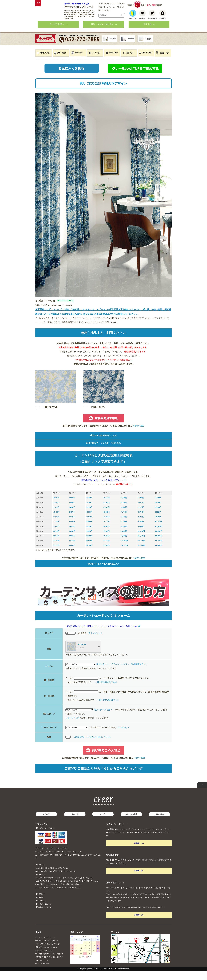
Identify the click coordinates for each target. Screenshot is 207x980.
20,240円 (56, 545)
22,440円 (56, 550)
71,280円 (124, 526)
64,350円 (89, 555)
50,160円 (89, 536)
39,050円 (72, 545)
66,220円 (106, 531)
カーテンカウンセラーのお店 (77, 4)
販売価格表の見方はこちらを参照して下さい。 (104, 490)
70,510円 (141, 512)
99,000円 (141, 536)
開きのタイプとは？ (103, 719)
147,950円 (159, 555)
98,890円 (158, 526)
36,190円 (89, 512)
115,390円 (159, 536)
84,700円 (141, 521)
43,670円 (89, 526)
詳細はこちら (139, 853)
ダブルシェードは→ (120, 674)
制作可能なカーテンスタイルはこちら (104, 452)
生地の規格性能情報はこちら (104, 445)
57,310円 (89, 545)
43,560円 (72, 550)
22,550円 (56, 555)
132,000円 (159, 545)
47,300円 (106, 512)
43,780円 (72, 555)
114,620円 (159, 531)
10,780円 (56, 507)
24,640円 (72, 512)
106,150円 (124, 555)
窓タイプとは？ (96, 643)
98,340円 (141, 531)
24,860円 (72, 517)
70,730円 (124, 521)
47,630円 (124, 507)
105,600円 (124, 550)
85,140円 (106, 550)
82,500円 (124, 531)
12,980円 (56, 512)
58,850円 (124, 512)
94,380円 (124, 545)
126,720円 (141, 550)
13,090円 (56, 517)
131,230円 (159, 541)
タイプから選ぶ (57, 34)
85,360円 (141, 526)
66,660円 (106, 536)
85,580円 (106, 555)
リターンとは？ (73, 727)
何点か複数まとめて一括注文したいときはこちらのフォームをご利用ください (104, 636)
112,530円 (141, 541)
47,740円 (106, 517)
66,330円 (158, 507)
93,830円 (124, 541)
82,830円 (158, 517)
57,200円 (106, 526)
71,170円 (141, 517)
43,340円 (89, 521)
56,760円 (106, 521)
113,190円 (141, 545)
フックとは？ (123, 737)
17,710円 (56, 531)
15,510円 (56, 526)
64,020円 (89, 550)
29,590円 (72, 526)
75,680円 (106, 541)
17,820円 (56, 536)
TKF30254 (81, 654)
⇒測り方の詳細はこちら (106, 692)
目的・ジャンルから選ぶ (102, 34)
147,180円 (159, 550)
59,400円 (124, 517)
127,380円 (141, 555)
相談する (148, 34)
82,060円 (158, 512)
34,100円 (72, 531)
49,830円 (89, 531)
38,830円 (106, 507)
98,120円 (158, 521)
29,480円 (89, 507)
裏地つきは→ (103, 674)
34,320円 (72, 536)
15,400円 (56, 521)
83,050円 (124, 536)
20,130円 (72, 507)
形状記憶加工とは (139, 674)
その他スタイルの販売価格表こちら (103, 573)
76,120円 (106, 545)
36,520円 (89, 517)
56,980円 (141, 507)
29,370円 (72, 521)
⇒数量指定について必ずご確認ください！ (93, 747)
